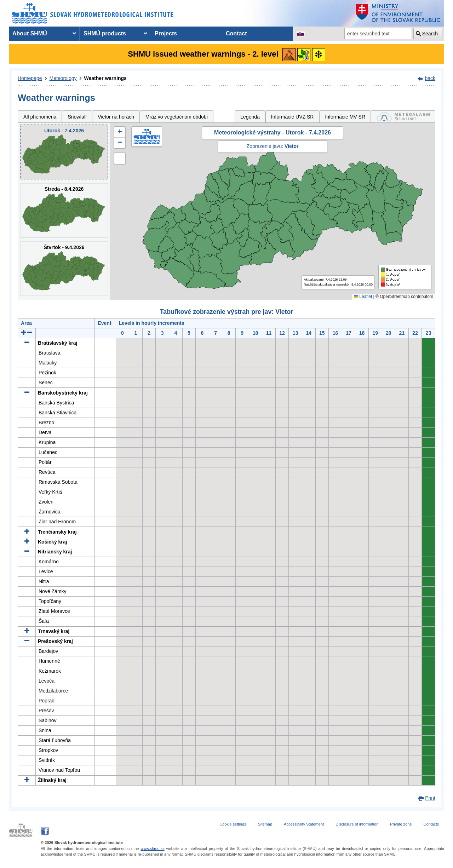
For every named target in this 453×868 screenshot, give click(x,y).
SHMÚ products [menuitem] (105, 33)
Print (430, 798)
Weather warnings (105, 78)
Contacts (431, 824)
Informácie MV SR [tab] (345, 117)
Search (430, 34)
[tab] (403, 117)
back (430, 78)
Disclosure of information (357, 824)
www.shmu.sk (152, 849)
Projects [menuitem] (166, 33)
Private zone (401, 824)
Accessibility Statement (304, 824)
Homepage (30, 78)
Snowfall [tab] (77, 117)
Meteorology (63, 78)
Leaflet (363, 297)
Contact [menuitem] (236, 33)
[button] (120, 132)
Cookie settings (233, 824)
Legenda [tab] (250, 117)
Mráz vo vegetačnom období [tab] (177, 117)
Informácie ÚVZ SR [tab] (293, 117)
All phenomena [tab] (40, 117)
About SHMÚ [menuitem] (30, 33)
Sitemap (265, 824)
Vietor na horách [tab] (116, 117)
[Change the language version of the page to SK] (301, 34)
